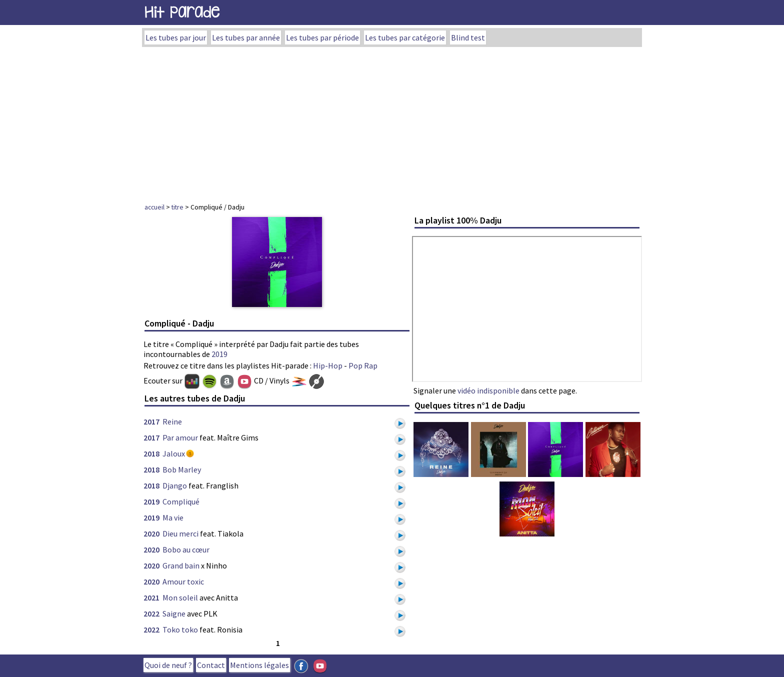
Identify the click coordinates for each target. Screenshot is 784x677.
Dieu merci (180, 533)
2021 (151, 597)
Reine (172, 421)
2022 (151, 613)
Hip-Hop (328, 365)
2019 (219, 354)
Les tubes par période (322, 37)
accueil (154, 207)
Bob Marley (182, 469)
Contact (211, 665)
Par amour (180, 437)
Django (175, 485)
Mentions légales (259, 665)
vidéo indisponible (488, 390)
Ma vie (173, 517)
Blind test (468, 37)
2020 (151, 533)
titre (177, 207)
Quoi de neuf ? (168, 665)
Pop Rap (363, 365)
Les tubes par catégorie (405, 37)
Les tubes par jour (176, 37)
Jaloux (174, 453)
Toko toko (180, 629)
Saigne (174, 613)
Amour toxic (183, 581)
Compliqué (181, 501)
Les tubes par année (246, 37)
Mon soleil (180, 597)
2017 (151, 421)
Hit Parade (182, 12)
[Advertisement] (392, 122)
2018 (151, 453)
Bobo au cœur (186, 549)
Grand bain (181, 565)
